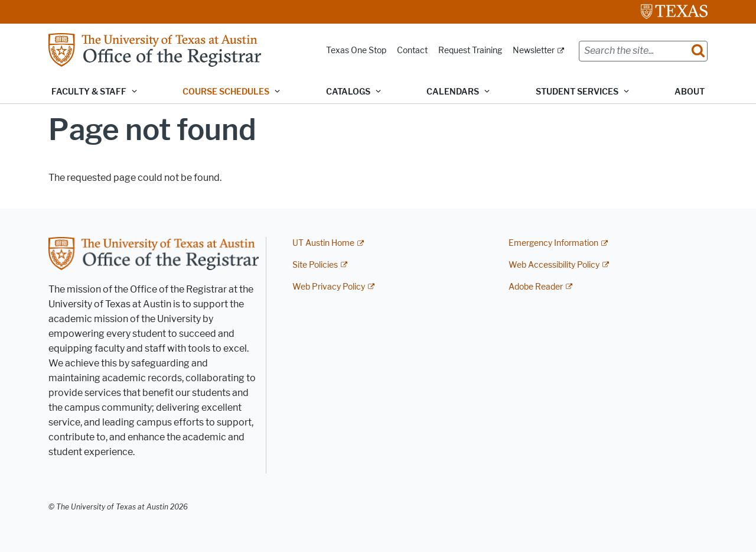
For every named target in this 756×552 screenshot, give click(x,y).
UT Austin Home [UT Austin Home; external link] (323, 243)
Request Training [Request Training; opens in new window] (470, 51)
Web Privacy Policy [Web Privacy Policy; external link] (329, 287)
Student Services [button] (577, 92)
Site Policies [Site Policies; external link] (315, 265)
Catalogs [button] (348, 92)
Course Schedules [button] (226, 92)
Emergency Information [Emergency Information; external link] (553, 243)
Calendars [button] (453, 92)
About (690, 92)
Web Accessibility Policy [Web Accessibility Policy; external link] (554, 265)
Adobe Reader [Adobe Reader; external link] (536, 287)
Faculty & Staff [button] (89, 92)
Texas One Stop (356, 51)
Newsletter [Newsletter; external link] (534, 51)
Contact (412, 51)
